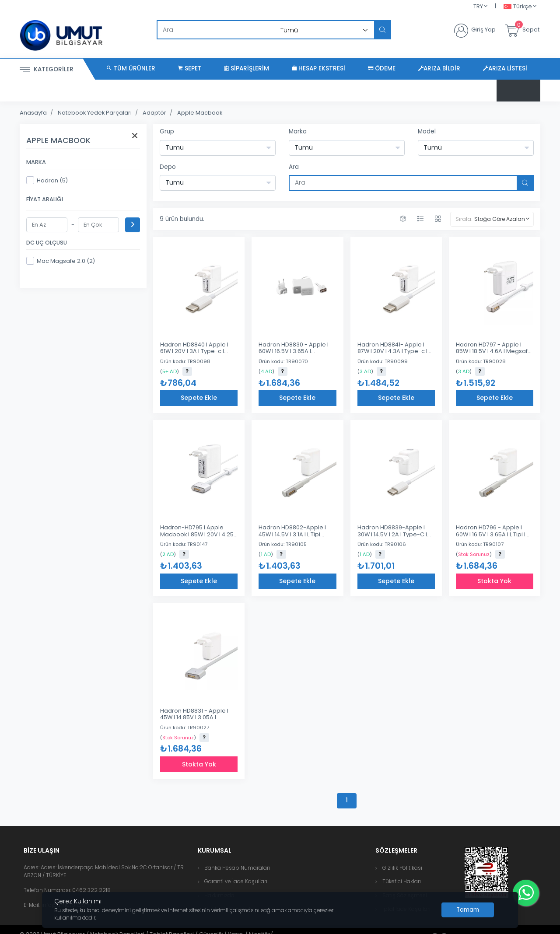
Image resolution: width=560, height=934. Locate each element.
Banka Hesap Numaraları (237, 868)
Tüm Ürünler (131, 68)
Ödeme (382, 68)
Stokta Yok (494, 581)
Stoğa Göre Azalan (500, 219)
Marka (298, 131)
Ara (294, 167)
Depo (168, 167)
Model (427, 131)
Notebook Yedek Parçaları (95, 113)
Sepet (190, 68)
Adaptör (154, 113)
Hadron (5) (47, 180)
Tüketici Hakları (402, 881)
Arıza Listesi (505, 68)
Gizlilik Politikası (402, 868)
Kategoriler (47, 70)
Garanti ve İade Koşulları (236, 881)
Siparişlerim (247, 68)
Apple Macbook (200, 113)
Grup (167, 131)
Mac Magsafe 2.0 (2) (61, 261)
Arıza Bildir (439, 68)
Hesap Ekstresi (318, 68)
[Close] (468, 910)
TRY (478, 6)
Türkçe (518, 7)
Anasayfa (33, 113)
